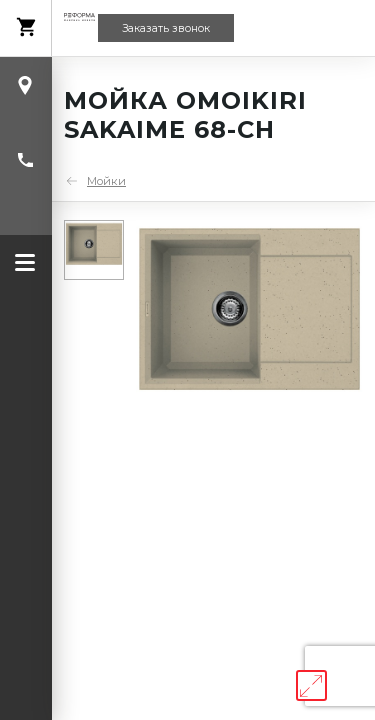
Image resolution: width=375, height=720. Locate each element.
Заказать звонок (166, 28)
